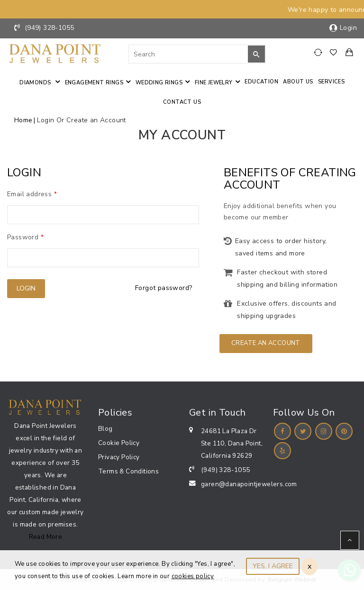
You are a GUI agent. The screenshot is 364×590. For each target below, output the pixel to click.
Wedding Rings (159, 83)
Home (23, 120)
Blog (105, 429)
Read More (46, 537)
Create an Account (266, 343)
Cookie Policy (119, 443)
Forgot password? (164, 288)
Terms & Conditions (128, 471)
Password (25, 237)
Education (261, 82)
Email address (32, 194)
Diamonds (36, 83)
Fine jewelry (214, 83)
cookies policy (193, 576)
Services (331, 82)
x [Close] (309, 566)
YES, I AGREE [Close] (273, 566)
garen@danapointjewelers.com (249, 484)
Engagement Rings (94, 83)
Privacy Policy (119, 457)
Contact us (182, 102)
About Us (298, 82)
